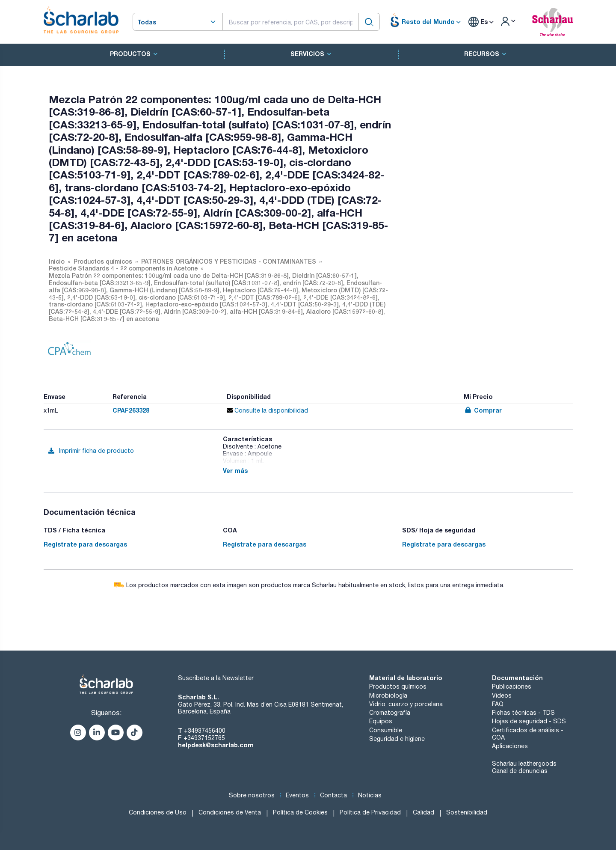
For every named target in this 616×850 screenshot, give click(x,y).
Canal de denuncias (520, 771)
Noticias (370, 795)
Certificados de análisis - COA (528, 734)
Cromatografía (390, 713)
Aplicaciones (510, 746)
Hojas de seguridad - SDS (529, 721)
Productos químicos (398, 687)
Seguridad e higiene (397, 739)
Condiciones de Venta (230, 812)
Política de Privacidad (370, 812)
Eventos (297, 795)
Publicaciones (512, 687)
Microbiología (388, 695)
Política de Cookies (300, 812)
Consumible (386, 730)
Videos (502, 695)
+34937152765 (204, 738)
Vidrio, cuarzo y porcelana (406, 704)
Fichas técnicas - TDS (523, 713)
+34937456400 (205, 731)
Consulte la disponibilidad (267, 410)
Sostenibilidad (467, 812)
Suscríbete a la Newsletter (216, 678)
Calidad (423, 812)
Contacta (333, 795)
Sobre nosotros (252, 795)
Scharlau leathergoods (524, 764)
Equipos (381, 721)
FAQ (498, 704)
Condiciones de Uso (158, 812)
